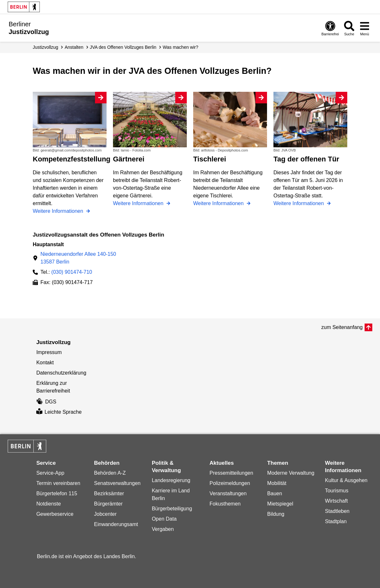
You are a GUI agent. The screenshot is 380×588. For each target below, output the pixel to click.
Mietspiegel (280, 504)
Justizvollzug (45, 47)
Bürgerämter (108, 504)
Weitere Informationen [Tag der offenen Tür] (299, 203)
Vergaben (163, 529)
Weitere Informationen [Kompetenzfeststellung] (59, 211)
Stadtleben (337, 511)
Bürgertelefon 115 (57, 493)
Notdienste (49, 504)
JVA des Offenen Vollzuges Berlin (123, 47)
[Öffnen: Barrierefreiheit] (330, 28)
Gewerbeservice (55, 514)
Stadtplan (336, 521)
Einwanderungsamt (116, 524)
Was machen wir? (181, 47)
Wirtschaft (336, 501)
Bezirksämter (109, 493)
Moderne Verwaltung (291, 473)
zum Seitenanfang (342, 327)
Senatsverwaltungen (117, 483)
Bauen (275, 493)
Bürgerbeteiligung (172, 509)
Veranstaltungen (228, 493)
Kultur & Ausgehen (346, 480)
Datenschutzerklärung (61, 373)
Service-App (50, 473)
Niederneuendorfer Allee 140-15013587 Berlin (78, 258)
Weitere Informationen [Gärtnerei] (139, 203)
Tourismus (337, 491)
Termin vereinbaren (58, 483)
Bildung (276, 514)
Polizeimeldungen (230, 483)
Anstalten (74, 47)
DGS (46, 402)
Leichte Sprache (59, 412)
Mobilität (277, 483)
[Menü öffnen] (365, 28)
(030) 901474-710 (72, 272)
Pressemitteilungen (231, 473)
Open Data (164, 519)
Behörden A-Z (110, 473)
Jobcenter (105, 514)
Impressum (49, 352)
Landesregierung (171, 480)
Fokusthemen (225, 504)
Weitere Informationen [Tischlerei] (219, 203)
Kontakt (45, 363)
